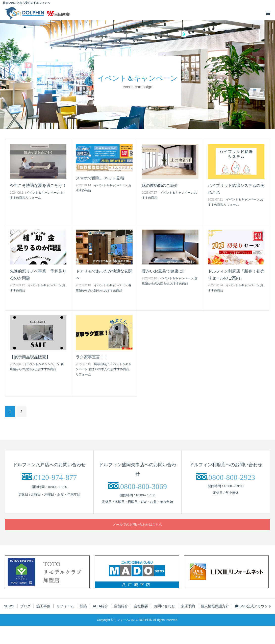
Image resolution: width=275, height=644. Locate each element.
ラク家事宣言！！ (92, 357)
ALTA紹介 (100, 606)
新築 (83, 606)
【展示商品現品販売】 (30, 357)
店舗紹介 (121, 606)
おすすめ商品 (113, 291)
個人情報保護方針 (215, 606)
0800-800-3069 (144, 486)
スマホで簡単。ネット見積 (100, 178)
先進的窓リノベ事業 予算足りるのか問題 (38, 275)
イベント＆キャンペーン (43, 193)
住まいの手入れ (99, 369)
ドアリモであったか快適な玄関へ (104, 275)
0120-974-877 (55, 477)
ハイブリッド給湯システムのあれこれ (236, 189)
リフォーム (33, 198)
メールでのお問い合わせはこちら (137, 525)
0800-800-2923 (232, 477)
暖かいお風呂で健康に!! (163, 271)
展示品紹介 (102, 364)
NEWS (9, 606)
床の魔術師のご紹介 (160, 185)
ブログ (25, 606)
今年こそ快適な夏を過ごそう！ (38, 185)
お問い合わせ (164, 606)
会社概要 (141, 606)
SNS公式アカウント (253, 606)
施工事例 (43, 606)
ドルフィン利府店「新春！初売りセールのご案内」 (236, 275)
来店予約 (188, 606)
